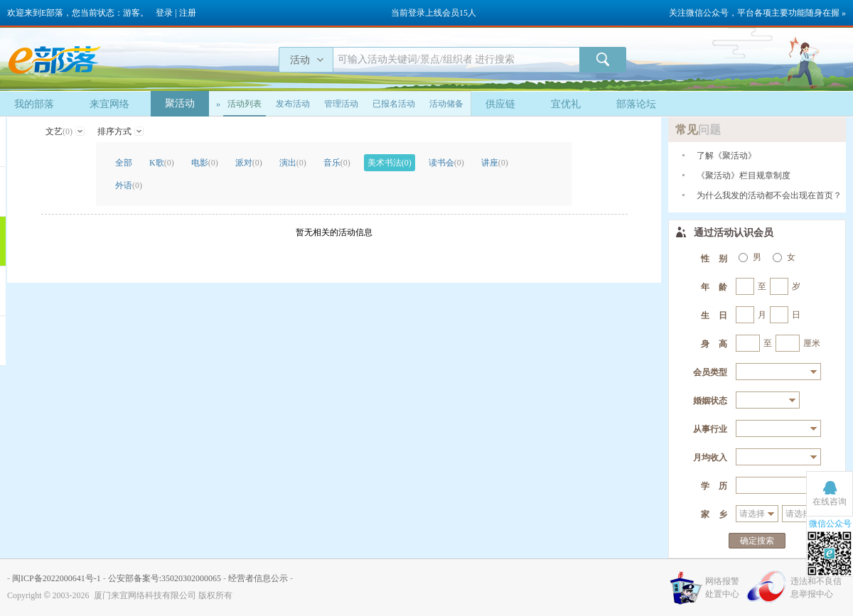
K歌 (162, 163)
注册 (188, 13)
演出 (293, 163)
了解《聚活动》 (726, 156)
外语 (129, 185)
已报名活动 (394, 104)
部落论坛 (636, 104)
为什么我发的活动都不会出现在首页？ (769, 195)
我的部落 (34, 104)
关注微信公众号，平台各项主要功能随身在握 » (757, 13)
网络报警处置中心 (722, 588)
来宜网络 (109, 104)
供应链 (500, 104)
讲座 (495, 163)
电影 (205, 163)
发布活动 (293, 104)
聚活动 (180, 103)
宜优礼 (566, 104)
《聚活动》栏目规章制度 (744, 175)
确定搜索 (757, 541)
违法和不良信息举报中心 (816, 588)
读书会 (446, 163)
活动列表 (245, 104)
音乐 (337, 163)
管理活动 (341, 104)
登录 (164, 13)
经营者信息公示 (258, 578)
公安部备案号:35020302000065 (165, 578)
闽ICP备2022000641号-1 (57, 578)
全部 (124, 163)
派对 (249, 163)
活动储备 (446, 104)
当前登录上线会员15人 (434, 13)
